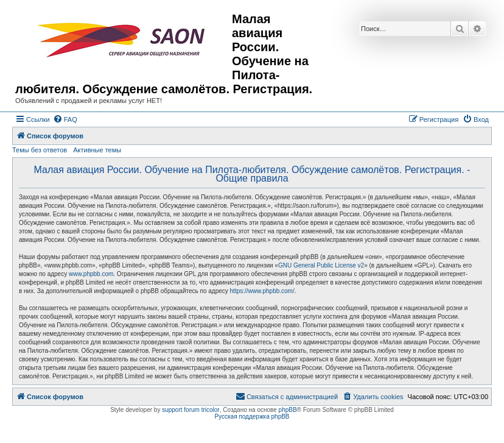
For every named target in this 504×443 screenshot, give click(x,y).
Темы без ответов (40, 150)
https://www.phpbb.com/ (262, 291)
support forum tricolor (191, 410)
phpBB (288, 410)
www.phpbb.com (91, 274)
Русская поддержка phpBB (252, 416)
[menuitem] (65, 119)
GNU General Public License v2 (321, 265)
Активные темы (97, 150)
